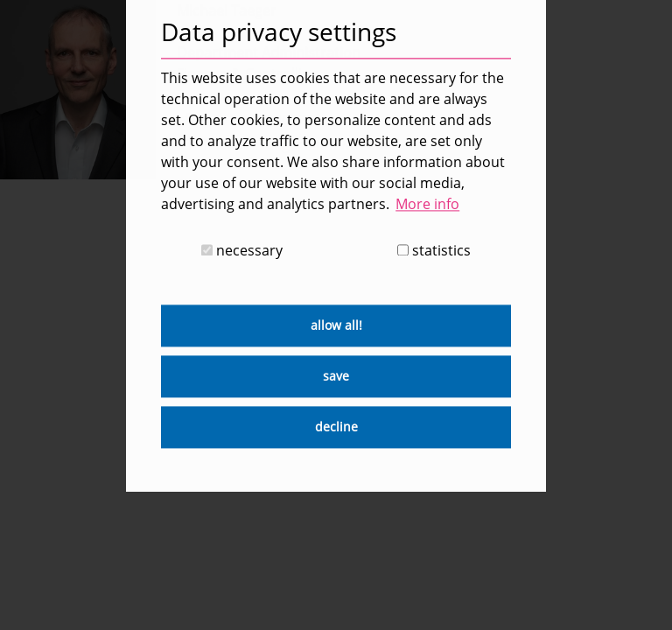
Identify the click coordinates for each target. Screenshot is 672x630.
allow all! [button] (336, 326)
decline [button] (336, 427)
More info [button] (427, 204)
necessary (242, 251)
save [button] (336, 377)
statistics (434, 251)
